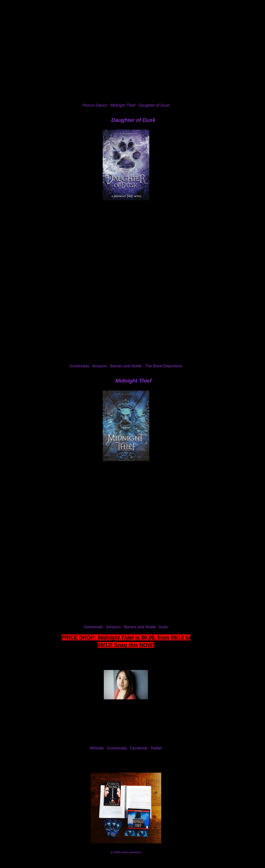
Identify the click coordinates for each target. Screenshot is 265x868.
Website (97, 748)
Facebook (139, 748)
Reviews (60, 27)
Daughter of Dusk (154, 105)
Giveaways (113, 27)
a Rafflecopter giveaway (126, 852)
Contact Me (139, 27)
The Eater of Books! (132, 16)
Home (16, 27)
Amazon (100, 366)
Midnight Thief (133, 381)
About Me (37, 27)
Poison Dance (95, 105)
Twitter (156, 748)
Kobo (164, 627)
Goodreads (79, 366)
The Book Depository (164, 366)
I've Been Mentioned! (172, 27)
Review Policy (86, 27)
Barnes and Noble (126, 366)
